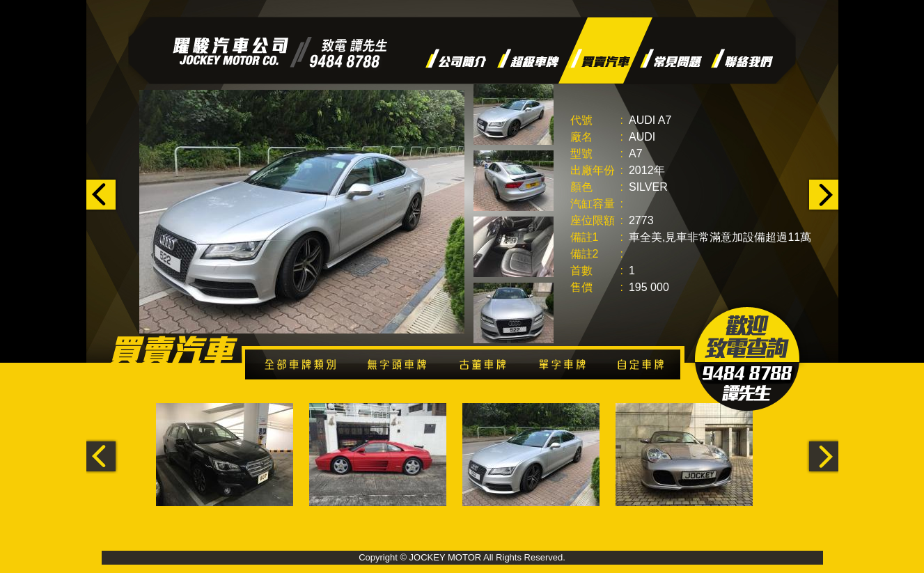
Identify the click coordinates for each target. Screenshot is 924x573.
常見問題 (671, 58)
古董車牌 (489, 367)
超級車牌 (528, 58)
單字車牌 (566, 367)
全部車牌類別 (305, 367)
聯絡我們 (742, 58)
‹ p (103, 195)
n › (822, 195)
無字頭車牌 (403, 367)
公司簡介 (456, 58)
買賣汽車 (599, 58)
